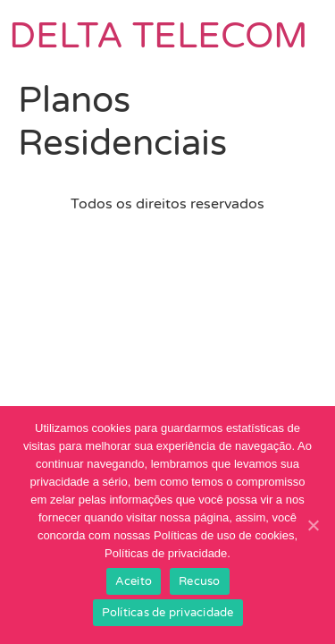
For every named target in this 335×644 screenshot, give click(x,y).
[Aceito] (313, 525)
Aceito (134, 581)
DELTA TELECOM (159, 36)
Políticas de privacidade (168, 613)
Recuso (200, 581)
